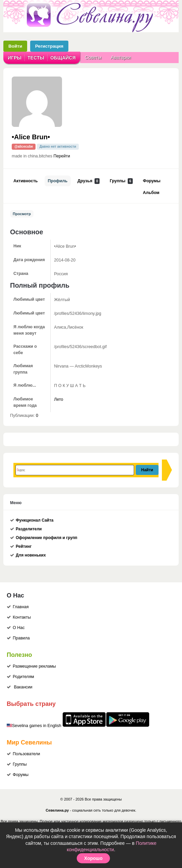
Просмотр (22, 214)
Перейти (62, 156)
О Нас (19, 628)
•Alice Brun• (31, 137)
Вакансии (23, 687)
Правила (21, 638)
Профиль (58, 181)
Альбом (151, 193)
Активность (26, 181)
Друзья (88, 181)
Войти (15, 46)
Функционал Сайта (35, 520)
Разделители (29, 529)
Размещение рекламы (34, 666)
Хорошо (93, 858)
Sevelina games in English (37, 726)
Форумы (151, 181)
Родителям (23, 677)
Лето (58, 399)
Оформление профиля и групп (47, 538)
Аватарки (121, 57)
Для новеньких (31, 555)
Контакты (22, 617)
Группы (121, 181)
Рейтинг (24, 546)
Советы (93, 57)
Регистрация (49, 46)
